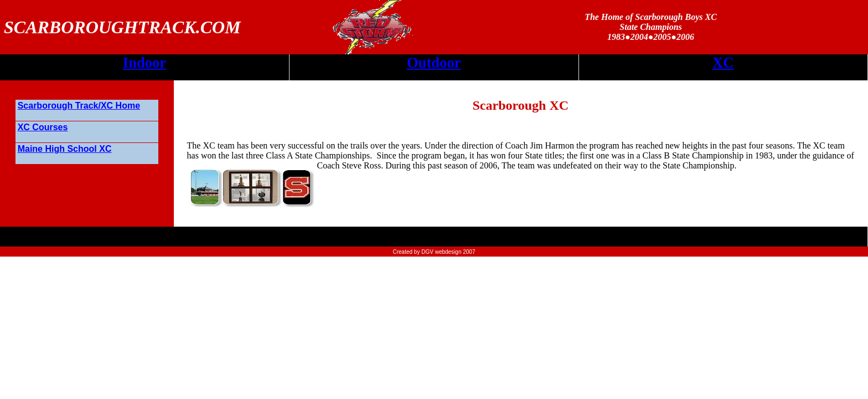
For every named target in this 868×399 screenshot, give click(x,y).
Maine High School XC (65, 149)
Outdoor (434, 63)
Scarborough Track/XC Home (79, 106)
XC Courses (43, 127)
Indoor (145, 63)
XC (723, 63)
